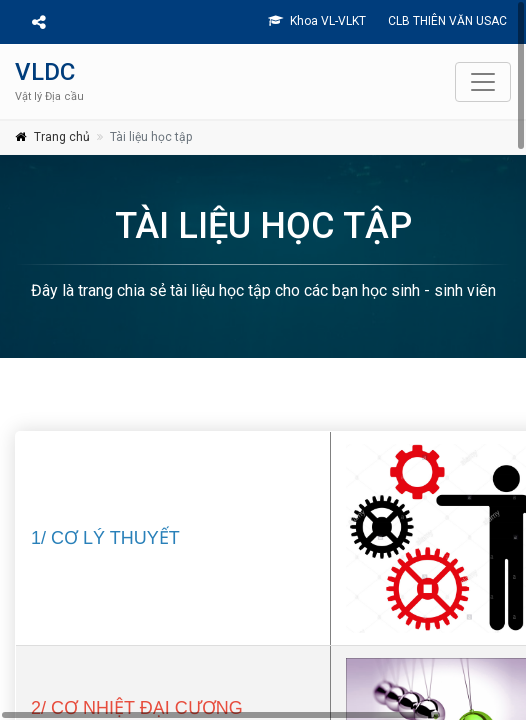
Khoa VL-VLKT (317, 21)
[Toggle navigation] (483, 82)
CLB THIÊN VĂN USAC (446, 21)
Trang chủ (62, 137)
